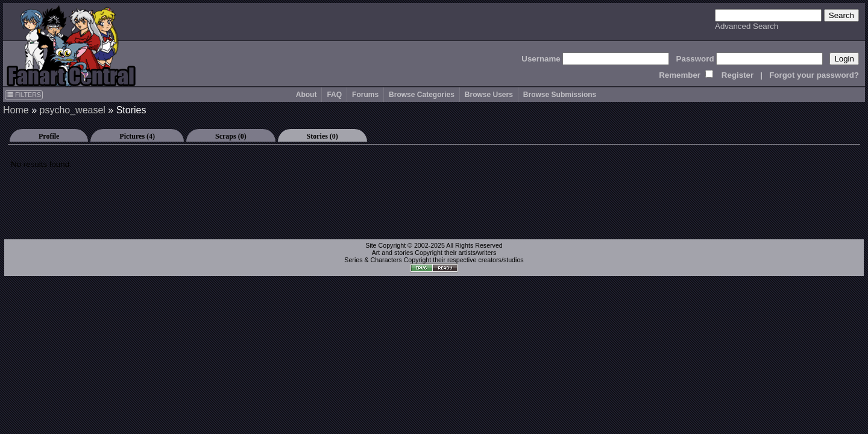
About (307, 95)
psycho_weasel (72, 110)
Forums (365, 95)
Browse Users (489, 95)
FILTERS (24, 95)
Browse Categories (422, 95)
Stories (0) (322, 136)
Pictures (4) (137, 136)
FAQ (334, 95)
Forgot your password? (814, 75)
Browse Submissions (560, 95)
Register (737, 75)
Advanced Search (747, 26)
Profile (49, 136)
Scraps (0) (231, 136)
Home (16, 110)
